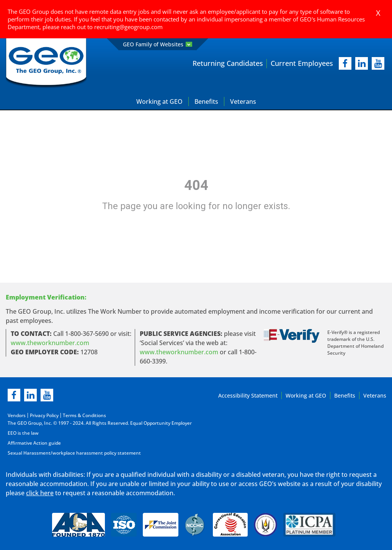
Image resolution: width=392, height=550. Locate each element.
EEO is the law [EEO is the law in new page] (23, 433)
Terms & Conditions (84, 415)
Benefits (206, 101)
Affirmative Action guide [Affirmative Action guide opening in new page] (34, 443)
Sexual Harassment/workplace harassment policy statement (74, 453)
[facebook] (345, 63)
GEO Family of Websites (158, 44)
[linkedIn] (362, 63)
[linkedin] (30, 395)
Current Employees (302, 63)
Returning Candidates (228, 63)
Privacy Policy (44, 415)
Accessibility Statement (248, 395)
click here (40, 493)
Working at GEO (159, 101)
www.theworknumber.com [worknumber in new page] (50, 343)
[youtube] (378, 63)
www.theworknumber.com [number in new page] (179, 352)
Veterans (243, 101)
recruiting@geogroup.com (128, 27)
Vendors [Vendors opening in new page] (17, 415)
